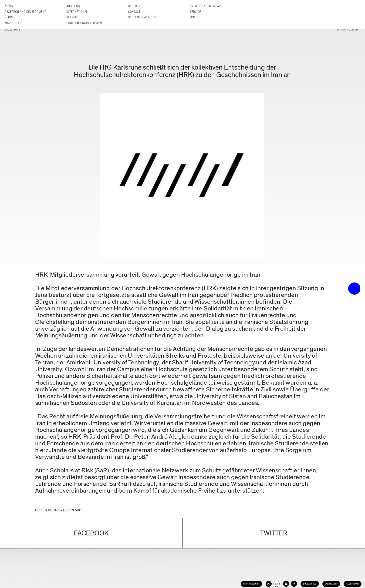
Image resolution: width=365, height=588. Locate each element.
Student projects (142, 17)
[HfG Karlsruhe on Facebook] (294, 584)
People (10, 17)
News (9, 6)
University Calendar (205, 6)
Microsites (13, 23)
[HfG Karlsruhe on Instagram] (286, 584)
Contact (134, 12)
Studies (134, 6)
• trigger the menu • (354, 289)
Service (195, 12)
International (77, 12)
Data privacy (331, 584)
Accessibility (353, 584)
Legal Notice (310, 584)
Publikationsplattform (84, 23)
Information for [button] (251, 584)
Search (72, 17)
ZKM (192, 17)
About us (73, 6)
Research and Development (25, 12)
